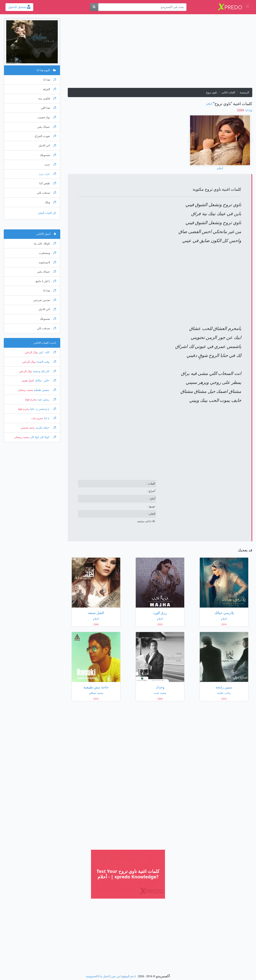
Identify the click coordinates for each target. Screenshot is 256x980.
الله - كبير (47, 352)
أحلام (209, 104)
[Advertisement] (160, 53)
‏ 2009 (241, 110)
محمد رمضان (25, 390)
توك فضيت (47, 117)
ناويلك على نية (45, 244)
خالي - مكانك (45, 381)
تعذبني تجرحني (45, 300)
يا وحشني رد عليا (43, 409)
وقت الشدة (46, 362)
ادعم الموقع (129, 976)
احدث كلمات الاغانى (45, 343)
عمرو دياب (37, 418)
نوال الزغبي (31, 352)
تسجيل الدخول (19, 7)
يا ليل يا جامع (46, 281)
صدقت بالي (46, 193)
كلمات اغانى (228, 92)
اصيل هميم (28, 381)
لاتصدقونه (47, 262)
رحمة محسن (28, 428)
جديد (50, 165)
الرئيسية (244, 92)
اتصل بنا (104, 976)
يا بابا (50, 418)
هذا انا (248, 110)
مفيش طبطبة (44, 390)
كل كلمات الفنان (47, 213)
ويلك (50, 202)
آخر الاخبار (47, 146)
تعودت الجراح (45, 136)
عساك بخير (47, 127)
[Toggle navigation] (247, 6)
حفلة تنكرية (46, 428)
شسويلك (48, 155)
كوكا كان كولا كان (43, 437)
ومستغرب (47, 253)
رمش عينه (46, 400)
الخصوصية (92, 976)
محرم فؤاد (31, 400)
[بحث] (94, 7)
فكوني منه (47, 98)
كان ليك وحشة (44, 371)
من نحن (116, 976)
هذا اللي (48, 108)
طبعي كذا (48, 183)
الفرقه (49, 89)
